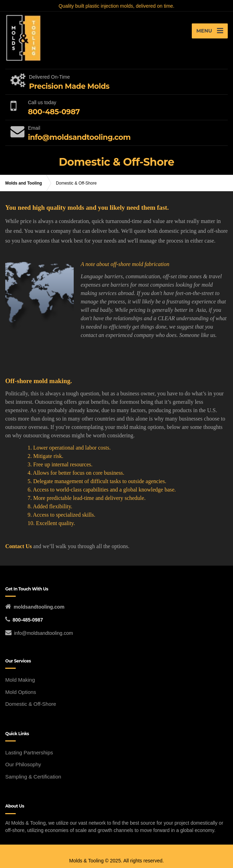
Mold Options (21, 692)
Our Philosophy (23, 764)
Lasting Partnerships (29, 752)
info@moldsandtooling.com (43, 633)
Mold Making (20, 680)
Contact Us (19, 546)
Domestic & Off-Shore (31, 704)
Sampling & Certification (33, 777)
